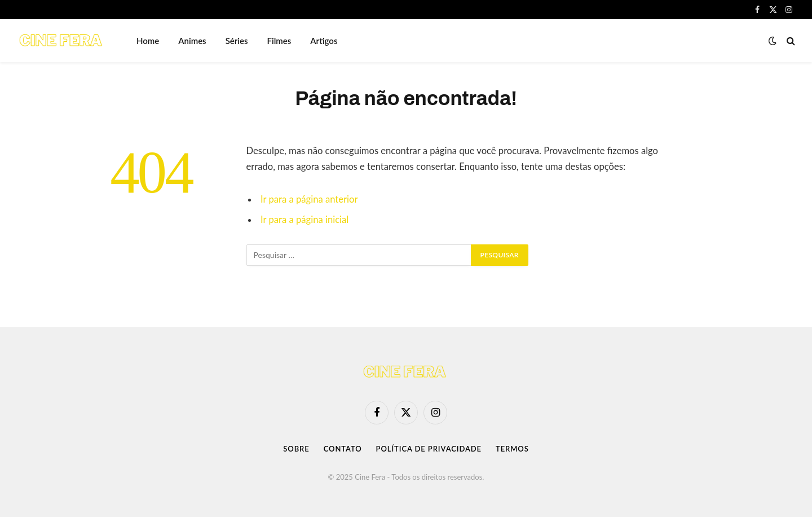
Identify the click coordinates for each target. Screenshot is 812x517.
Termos (512, 449)
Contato (343, 449)
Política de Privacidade (429, 449)
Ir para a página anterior (309, 199)
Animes (192, 41)
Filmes (279, 41)
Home (148, 41)
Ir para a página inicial (304, 220)
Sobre (296, 449)
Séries (237, 41)
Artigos (324, 41)
